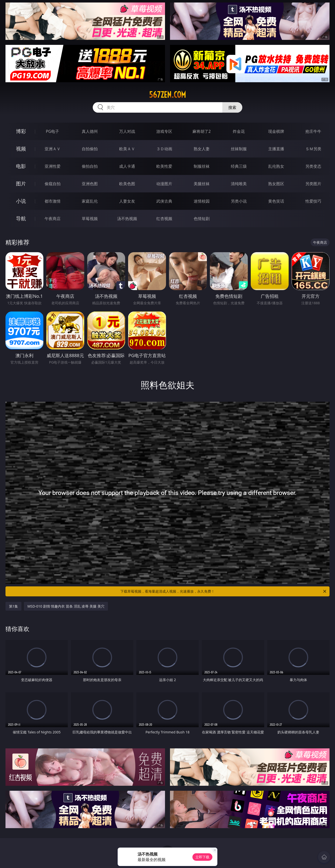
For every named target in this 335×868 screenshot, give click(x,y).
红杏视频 (164, 219)
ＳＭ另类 (313, 149)
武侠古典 (164, 201)
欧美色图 (127, 184)
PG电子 (52, 131)
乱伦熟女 (276, 166)
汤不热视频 (127, 219)
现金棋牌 (276, 131)
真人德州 (90, 131)
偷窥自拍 (53, 184)
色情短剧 (202, 219)
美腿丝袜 (202, 184)
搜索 (232, 107)
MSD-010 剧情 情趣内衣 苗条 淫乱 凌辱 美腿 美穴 (66, 606)
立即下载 (202, 857)
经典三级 (239, 166)
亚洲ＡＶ (53, 149)
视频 (21, 149)
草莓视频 (90, 219)
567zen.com (167, 95)
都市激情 (53, 201)
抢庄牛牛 (313, 131)
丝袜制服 (239, 149)
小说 (21, 201)
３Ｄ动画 (164, 149)
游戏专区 (164, 131)
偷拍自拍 (90, 166)
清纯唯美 (239, 184)
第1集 (13, 606)
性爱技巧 (313, 201)
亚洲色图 (90, 184)
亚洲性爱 (53, 166)
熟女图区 (276, 184)
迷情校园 (202, 201)
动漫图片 (164, 184)
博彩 (21, 131)
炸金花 (239, 131)
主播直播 (276, 149)
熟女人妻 (202, 149)
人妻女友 (127, 201)
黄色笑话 (276, 201)
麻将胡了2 (202, 131)
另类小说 (239, 201)
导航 (21, 218)
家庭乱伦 (90, 201)
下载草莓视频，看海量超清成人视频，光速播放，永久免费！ (224, 591)
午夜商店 (53, 219)
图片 (21, 184)
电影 (21, 166)
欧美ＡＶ (127, 149)
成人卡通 (127, 166)
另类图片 (313, 184)
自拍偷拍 (90, 149)
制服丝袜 (202, 166)
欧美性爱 (164, 166)
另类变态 (313, 166)
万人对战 (127, 131)
